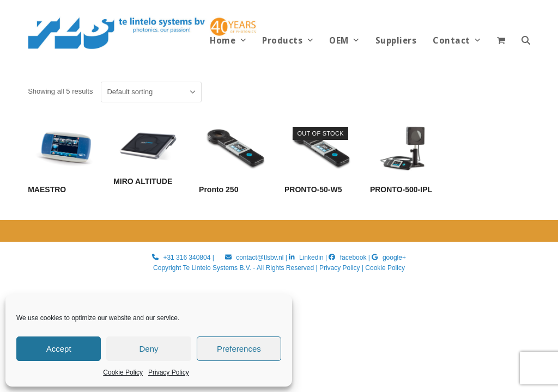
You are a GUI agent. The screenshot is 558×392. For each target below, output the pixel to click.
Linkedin (311, 258)
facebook (353, 258)
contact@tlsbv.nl (261, 258)
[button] (526, 41)
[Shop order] (151, 92)
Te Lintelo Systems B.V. (217, 268)
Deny (148, 349)
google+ (394, 258)
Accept (59, 349)
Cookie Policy (123, 372)
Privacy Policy (169, 372)
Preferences (239, 349)
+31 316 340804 (187, 258)
